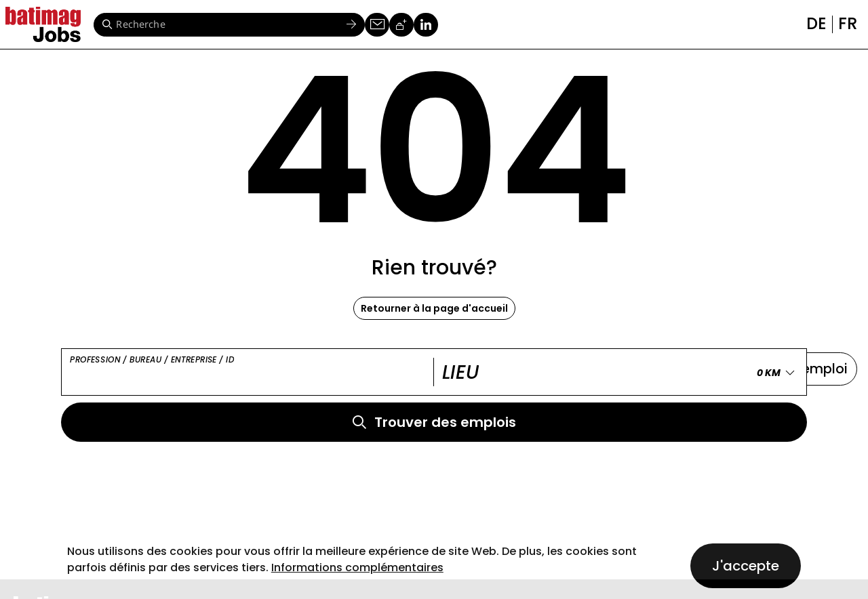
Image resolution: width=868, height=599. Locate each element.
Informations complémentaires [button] (357, 567)
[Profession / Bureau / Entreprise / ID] (248, 373)
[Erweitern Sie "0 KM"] (778, 373)
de (816, 23)
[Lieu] (616, 373)
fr (848, 23)
